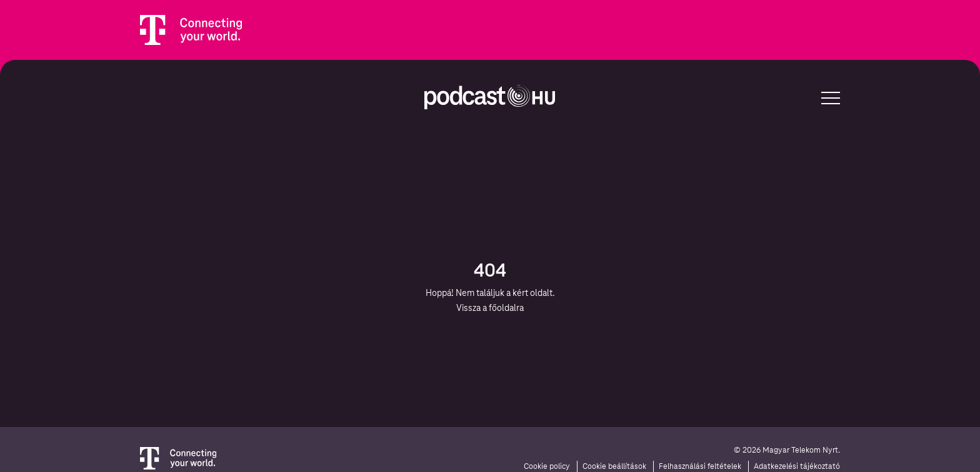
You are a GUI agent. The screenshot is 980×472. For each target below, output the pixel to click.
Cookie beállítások (614, 466)
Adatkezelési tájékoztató (797, 466)
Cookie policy (547, 466)
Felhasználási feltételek (700, 466)
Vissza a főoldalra (490, 308)
